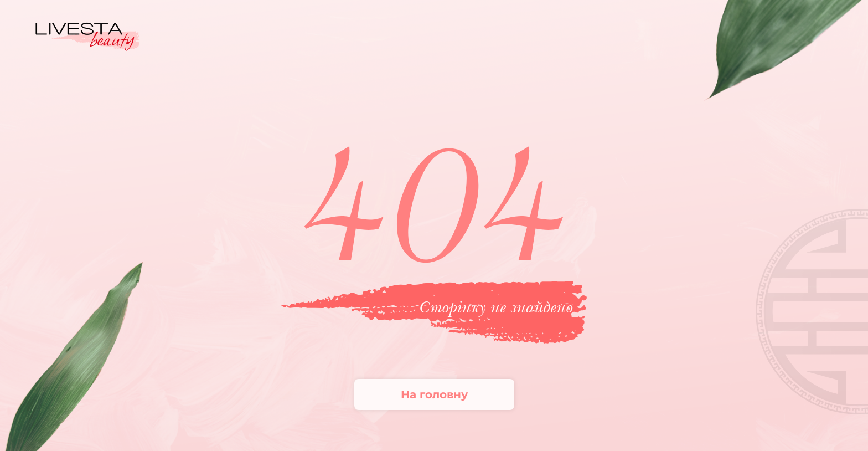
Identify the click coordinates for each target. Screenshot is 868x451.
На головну (434, 394)
